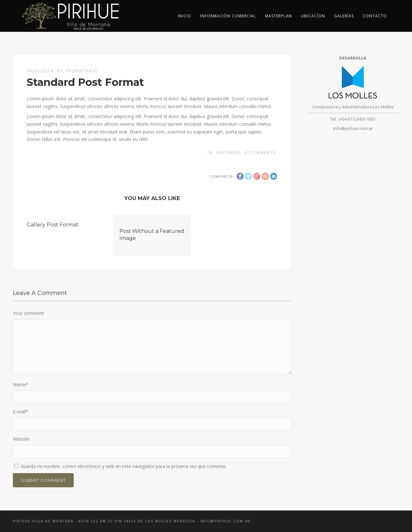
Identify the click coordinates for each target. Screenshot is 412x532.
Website (21, 439)
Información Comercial (228, 16)
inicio (184, 16)
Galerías (344, 16)
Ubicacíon (313, 16)
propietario (82, 71)
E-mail (21, 412)
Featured (228, 153)
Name (21, 385)
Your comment (28, 313)
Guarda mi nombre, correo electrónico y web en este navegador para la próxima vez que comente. (124, 466)
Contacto (375, 16)
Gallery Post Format (53, 225)
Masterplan (278, 16)
